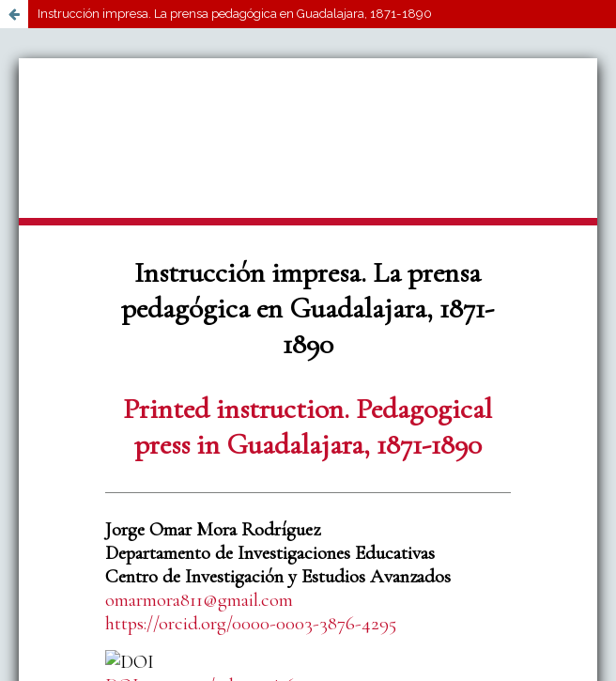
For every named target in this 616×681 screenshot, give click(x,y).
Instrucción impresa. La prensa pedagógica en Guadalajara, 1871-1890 (235, 14)
